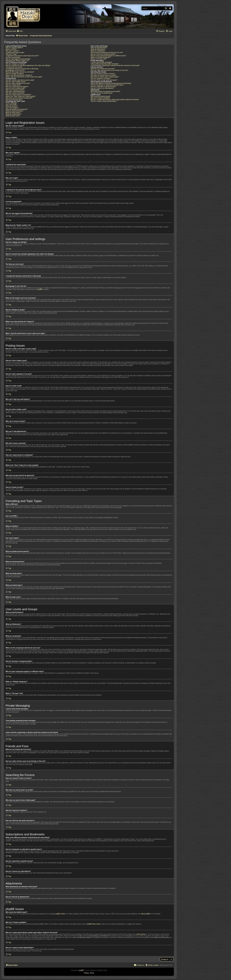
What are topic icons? (13, 116)
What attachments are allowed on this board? (105, 91)
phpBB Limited (60, 914)
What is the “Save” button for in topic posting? (20, 96)
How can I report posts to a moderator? (18, 95)
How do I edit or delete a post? (16, 82)
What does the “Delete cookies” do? (17, 61)
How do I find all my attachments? (102, 93)
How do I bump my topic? (14, 100)
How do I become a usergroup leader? (103, 54)
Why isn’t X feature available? (100, 98)
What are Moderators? (98, 49)
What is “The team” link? (99, 59)
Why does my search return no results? (103, 75)
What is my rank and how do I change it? (19, 75)
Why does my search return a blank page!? (105, 77)
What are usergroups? (98, 51)
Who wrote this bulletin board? (101, 96)
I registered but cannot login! (15, 52)
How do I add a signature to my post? (18, 83)
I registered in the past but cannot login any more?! (22, 56)
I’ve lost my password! (13, 57)
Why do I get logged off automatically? (18, 59)
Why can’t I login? (11, 54)
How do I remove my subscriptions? (102, 88)
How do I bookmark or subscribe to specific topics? (107, 85)
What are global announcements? (17, 109)
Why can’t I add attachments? (15, 91)
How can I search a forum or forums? (103, 74)
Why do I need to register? (14, 48)
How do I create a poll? (13, 85)
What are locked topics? (13, 114)
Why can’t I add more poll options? (17, 87)
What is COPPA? (11, 49)
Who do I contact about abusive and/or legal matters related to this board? (115, 100)
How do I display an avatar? (15, 74)
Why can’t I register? (12, 51)
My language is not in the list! (15, 70)
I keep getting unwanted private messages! (105, 64)
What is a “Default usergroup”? (101, 57)
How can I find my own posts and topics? (104, 80)
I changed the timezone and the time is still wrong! (22, 69)
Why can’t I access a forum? (15, 90)
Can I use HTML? (11, 104)
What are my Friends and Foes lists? (103, 69)
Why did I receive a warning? (15, 93)
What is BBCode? (11, 103)
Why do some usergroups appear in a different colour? (108, 56)
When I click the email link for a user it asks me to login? (24, 77)
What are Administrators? (99, 48)
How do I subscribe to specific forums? (103, 87)
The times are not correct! (14, 67)
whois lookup (141, 934)
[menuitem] (20, 31)
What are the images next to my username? (20, 72)
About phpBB (145, 914)
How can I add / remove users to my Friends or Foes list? (109, 70)
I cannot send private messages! (101, 62)
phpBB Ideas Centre (94, 924)
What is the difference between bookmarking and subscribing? (111, 83)
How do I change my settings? (15, 64)
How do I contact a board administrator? (104, 101)
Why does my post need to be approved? (19, 98)
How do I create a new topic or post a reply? (20, 80)
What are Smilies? (12, 106)
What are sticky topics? (13, 113)
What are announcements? (14, 111)
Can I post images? (12, 108)
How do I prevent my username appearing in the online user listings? (28, 65)
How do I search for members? (101, 78)
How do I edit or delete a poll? (15, 88)
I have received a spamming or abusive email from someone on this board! (115, 65)
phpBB (40, 289)
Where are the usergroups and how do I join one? (107, 52)
